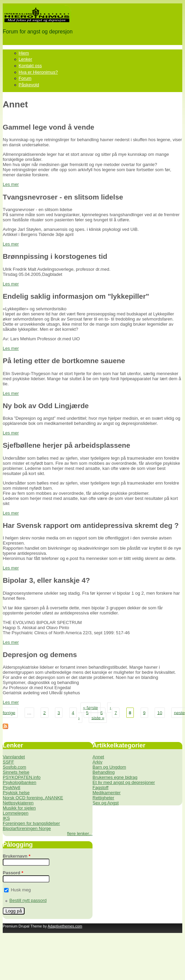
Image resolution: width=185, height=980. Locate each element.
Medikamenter (106, 793)
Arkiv (97, 762)
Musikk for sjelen (19, 808)
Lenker (26, 59)
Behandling (104, 772)
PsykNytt (11, 788)
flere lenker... (80, 834)
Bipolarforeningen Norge (27, 828)
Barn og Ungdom (109, 767)
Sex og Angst (106, 803)
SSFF (8, 762)
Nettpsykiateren (18, 803)
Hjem (24, 53)
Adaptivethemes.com (65, 926)
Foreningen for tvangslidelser (31, 823)
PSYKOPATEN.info (22, 777)
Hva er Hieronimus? (38, 72)
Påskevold (29, 85)
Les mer (11, 184)
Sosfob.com (15, 767)
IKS (6, 818)
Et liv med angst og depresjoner (124, 782)
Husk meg (21, 890)
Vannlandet (14, 757)
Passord (13, 873)
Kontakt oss (30, 66)
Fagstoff (101, 788)
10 (160, 712)
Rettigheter (103, 798)
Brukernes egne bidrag (115, 777)
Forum (25, 78)
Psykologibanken (19, 782)
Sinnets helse (16, 772)
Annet (98, 757)
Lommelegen (16, 813)
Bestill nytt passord (28, 900)
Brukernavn (17, 856)
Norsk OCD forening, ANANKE (33, 798)
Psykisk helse (16, 793)
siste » (98, 718)
